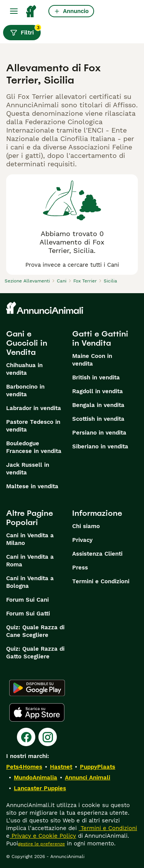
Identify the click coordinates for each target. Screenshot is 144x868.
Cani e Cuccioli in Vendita (27, 343)
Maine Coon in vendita (92, 360)
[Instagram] (48, 737)
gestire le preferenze (41, 844)
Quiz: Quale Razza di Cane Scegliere (35, 631)
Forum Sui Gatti (28, 614)
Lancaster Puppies (40, 788)
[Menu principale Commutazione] (14, 11)
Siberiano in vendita (100, 446)
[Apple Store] (37, 712)
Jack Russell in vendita (28, 469)
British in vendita (96, 377)
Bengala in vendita (98, 405)
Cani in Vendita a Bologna (30, 582)
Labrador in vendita (34, 408)
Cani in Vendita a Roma (30, 561)
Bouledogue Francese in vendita (34, 447)
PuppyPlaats (98, 767)
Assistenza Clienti (97, 554)
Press (80, 568)
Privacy (82, 540)
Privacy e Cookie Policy (43, 836)
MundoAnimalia (36, 778)
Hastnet (61, 767)
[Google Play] (37, 688)
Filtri (25, 31)
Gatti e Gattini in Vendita (100, 338)
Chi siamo (86, 526)
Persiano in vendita (99, 433)
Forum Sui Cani (27, 600)
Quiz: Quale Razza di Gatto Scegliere (35, 653)
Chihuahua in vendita (24, 369)
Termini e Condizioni (101, 581)
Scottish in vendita (98, 419)
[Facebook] (26, 737)
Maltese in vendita (32, 486)
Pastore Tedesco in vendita (33, 426)
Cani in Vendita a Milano (30, 539)
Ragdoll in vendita (98, 391)
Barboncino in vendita (25, 391)
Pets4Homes (24, 767)
